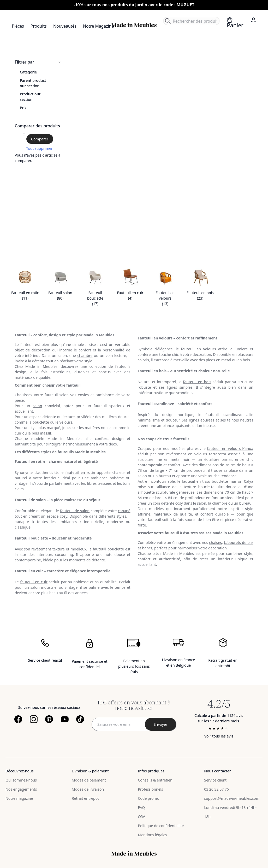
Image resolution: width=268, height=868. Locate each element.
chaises (215, 542)
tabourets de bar (239, 542)
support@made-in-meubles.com (232, 798)
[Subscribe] (160, 724)
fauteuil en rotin (80, 472)
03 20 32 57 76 (216, 789)
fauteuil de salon (75, 511)
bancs (147, 548)
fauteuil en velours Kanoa (230, 448)
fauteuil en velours (199, 349)
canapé (124, 511)
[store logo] (134, 25)
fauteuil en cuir (34, 582)
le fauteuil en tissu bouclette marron (215, 481)
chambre (85, 355)
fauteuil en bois (197, 382)
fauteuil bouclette (108, 549)
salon (37, 406)
